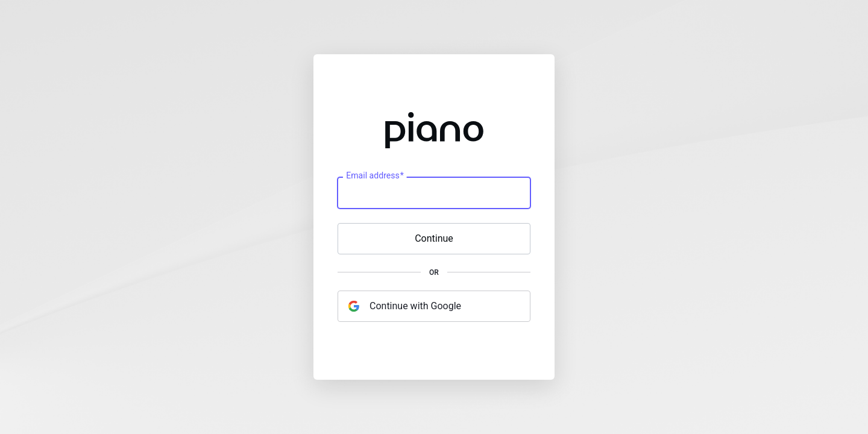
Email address (375, 176)
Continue (434, 238)
